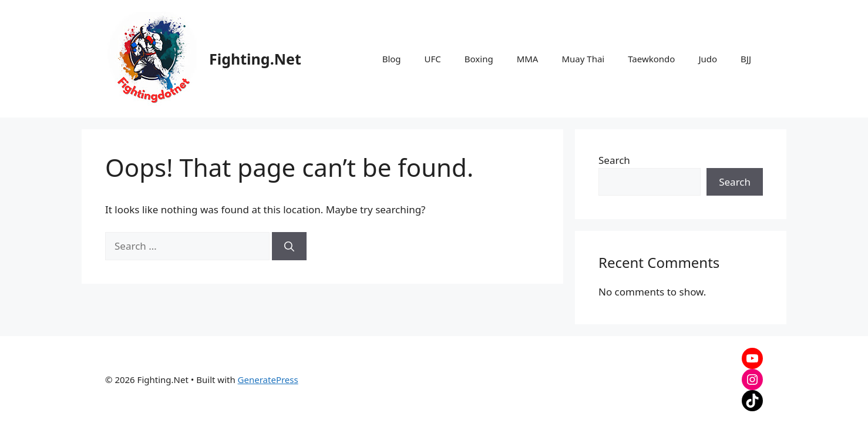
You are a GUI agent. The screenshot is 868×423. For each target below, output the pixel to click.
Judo (708, 59)
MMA (528, 59)
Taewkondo (651, 59)
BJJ (746, 59)
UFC (433, 59)
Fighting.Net (255, 59)
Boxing (479, 59)
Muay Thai (583, 59)
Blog (392, 59)
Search (614, 160)
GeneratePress (268, 380)
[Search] (289, 246)
